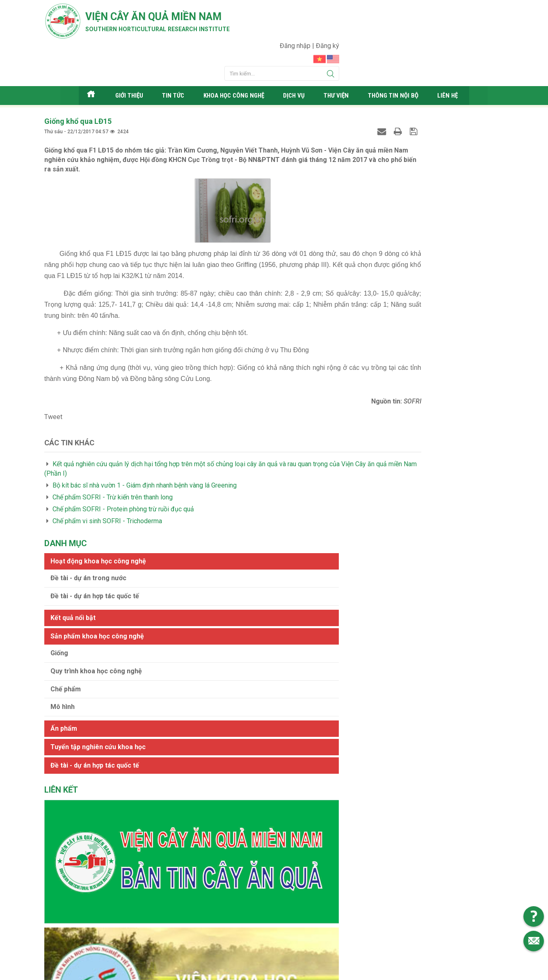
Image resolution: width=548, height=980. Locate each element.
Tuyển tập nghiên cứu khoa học (410, 292)
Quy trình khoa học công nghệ (408, 216)
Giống (371, 198)
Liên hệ (458, 63)
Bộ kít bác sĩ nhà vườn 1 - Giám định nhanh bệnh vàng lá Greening (145, 452)
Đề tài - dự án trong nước (400, 123)
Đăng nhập (460, 10)
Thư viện (342, 63)
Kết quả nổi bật (385, 163)
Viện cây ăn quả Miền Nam (179, 18)
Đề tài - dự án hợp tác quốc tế (406, 141)
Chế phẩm (377, 234)
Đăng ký (492, 10)
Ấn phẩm (376, 274)
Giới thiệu (124, 63)
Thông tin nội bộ (401, 63)
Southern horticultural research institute (180, 33)
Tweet (53, 384)
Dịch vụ (298, 63)
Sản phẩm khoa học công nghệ (409, 181)
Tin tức (169, 63)
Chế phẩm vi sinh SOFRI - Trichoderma (107, 488)
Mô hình (374, 252)
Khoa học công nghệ (234, 63)
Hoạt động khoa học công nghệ (410, 106)
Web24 (352, 972)
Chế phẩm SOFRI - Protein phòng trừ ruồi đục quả (123, 476)
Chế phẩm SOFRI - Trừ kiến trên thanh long (113, 464)
